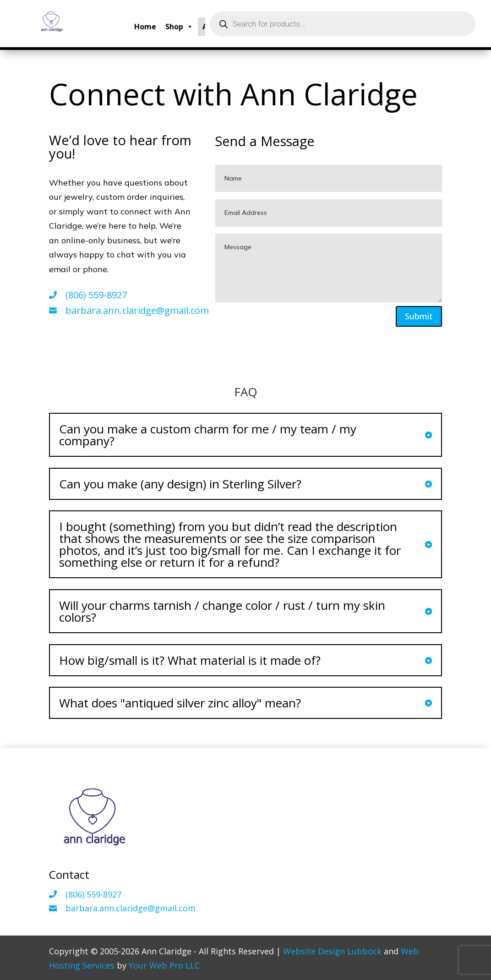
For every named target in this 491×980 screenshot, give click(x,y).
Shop (179, 27)
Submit (419, 316)
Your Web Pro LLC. (165, 965)
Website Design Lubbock (332, 951)
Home (145, 27)
